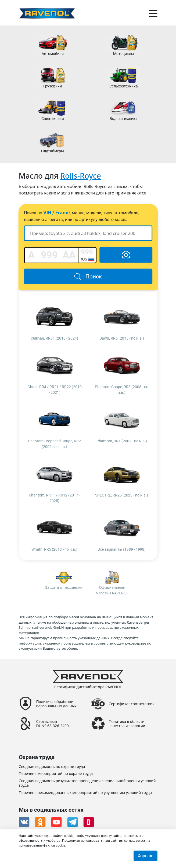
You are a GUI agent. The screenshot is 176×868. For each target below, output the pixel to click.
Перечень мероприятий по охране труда (56, 774)
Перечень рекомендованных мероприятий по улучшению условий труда (85, 793)
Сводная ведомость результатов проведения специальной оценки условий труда (87, 783)
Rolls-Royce (80, 176)
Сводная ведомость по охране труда (52, 767)
